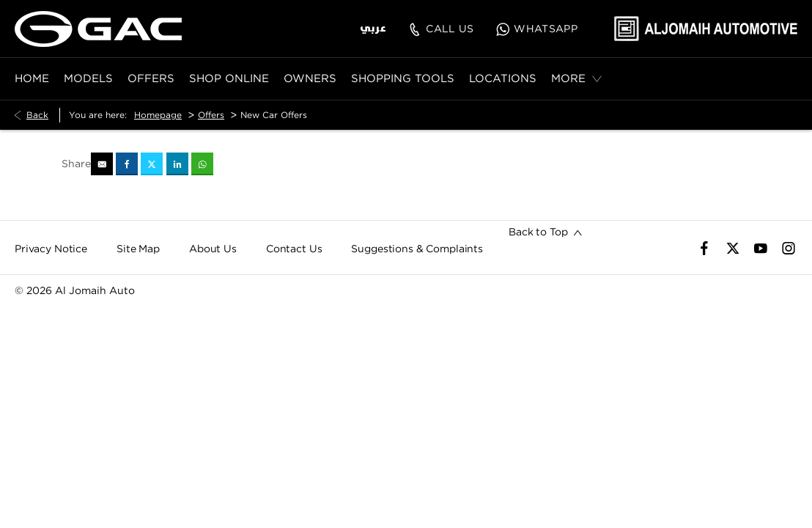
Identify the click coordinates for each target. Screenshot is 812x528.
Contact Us (294, 249)
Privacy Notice (51, 249)
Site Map (138, 249)
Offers (211, 115)
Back (37, 115)
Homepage (158, 115)
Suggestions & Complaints (417, 249)
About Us (213, 249)
